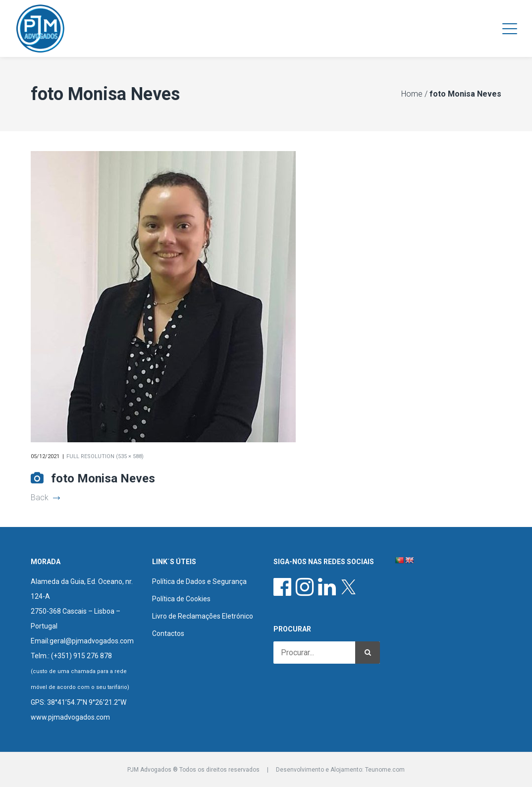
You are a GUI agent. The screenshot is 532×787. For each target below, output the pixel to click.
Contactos (168, 633)
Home (412, 94)
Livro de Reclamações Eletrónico (203, 616)
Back (45, 498)
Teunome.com (385, 770)
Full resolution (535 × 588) (105, 456)
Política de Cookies (181, 599)
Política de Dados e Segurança (199, 581)
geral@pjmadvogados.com (92, 641)
